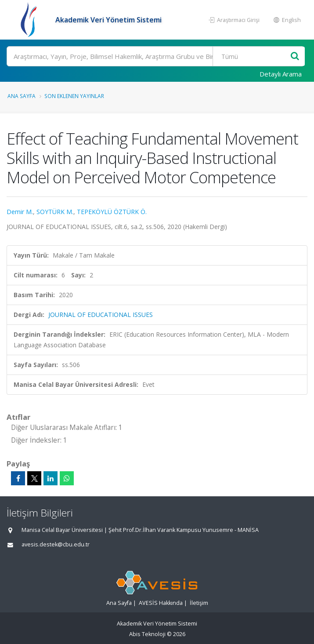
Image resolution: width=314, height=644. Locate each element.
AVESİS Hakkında (161, 603)
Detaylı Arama (281, 74)
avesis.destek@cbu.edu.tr (56, 544)
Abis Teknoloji (147, 634)
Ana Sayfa (22, 96)
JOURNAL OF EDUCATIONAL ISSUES (101, 315)
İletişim (199, 603)
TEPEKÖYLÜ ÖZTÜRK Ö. (112, 212)
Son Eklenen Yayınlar (74, 96)
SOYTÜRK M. (55, 212)
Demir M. (20, 212)
